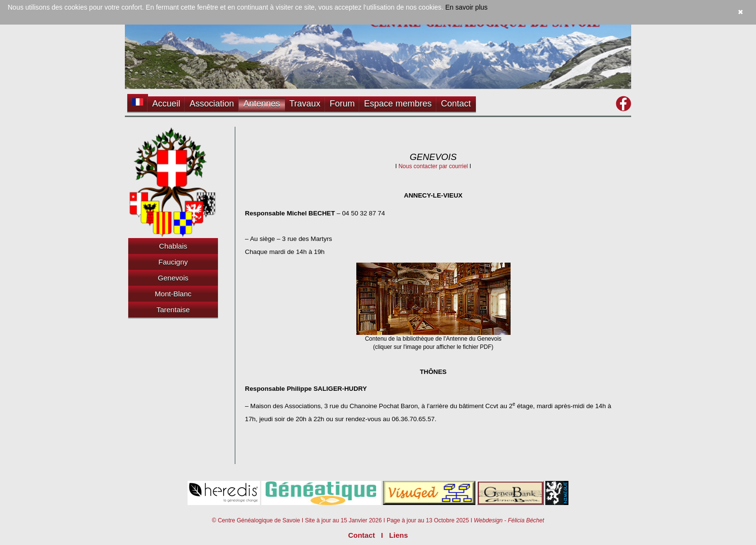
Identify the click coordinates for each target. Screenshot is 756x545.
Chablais (173, 246)
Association (212, 104)
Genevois (173, 278)
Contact (456, 104)
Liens (398, 535)
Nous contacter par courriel (433, 166)
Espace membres (398, 104)
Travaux (305, 104)
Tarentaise (173, 310)
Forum (342, 104)
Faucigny (173, 262)
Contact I (369, 535)
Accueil (166, 104)
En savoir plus (466, 7)
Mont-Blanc (173, 294)
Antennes (262, 104)
